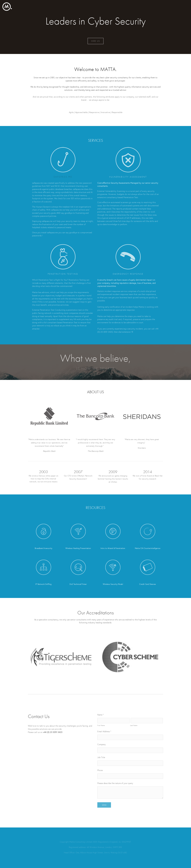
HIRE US (96, 41)
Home (177, 7)
